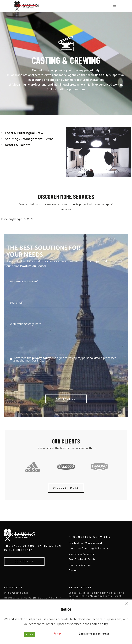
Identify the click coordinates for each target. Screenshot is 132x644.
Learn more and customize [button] (94, 634)
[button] (127, 604)
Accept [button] (30, 634)
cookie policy (99, 624)
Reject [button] (57, 634)
